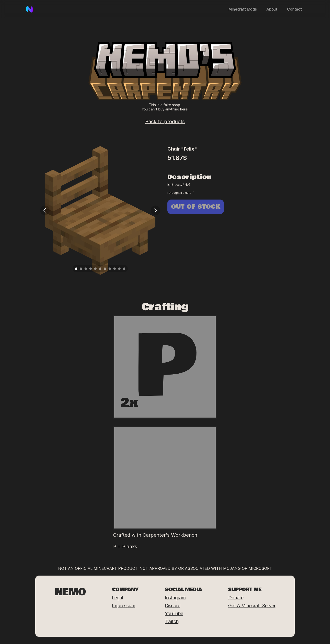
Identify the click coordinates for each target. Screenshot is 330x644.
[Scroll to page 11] (125, 269)
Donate (236, 598)
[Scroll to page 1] (76, 269)
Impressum (124, 606)
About (272, 9)
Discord (173, 606)
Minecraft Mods (243, 9)
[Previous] (45, 210)
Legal (117, 598)
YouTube (174, 614)
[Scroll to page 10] (119, 269)
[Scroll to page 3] (86, 269)
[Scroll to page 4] (91, 269)
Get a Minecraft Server (252, 606)
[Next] (155, 210)
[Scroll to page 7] (105, 269)
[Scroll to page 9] (115, 269)
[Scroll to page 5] (95, 269)
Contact (294, 9)
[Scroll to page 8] (110, 269)
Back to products (165, 122)
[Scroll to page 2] (81, 269)
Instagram (175, 598)
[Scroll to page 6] (100, 269)
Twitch (172, 621)
